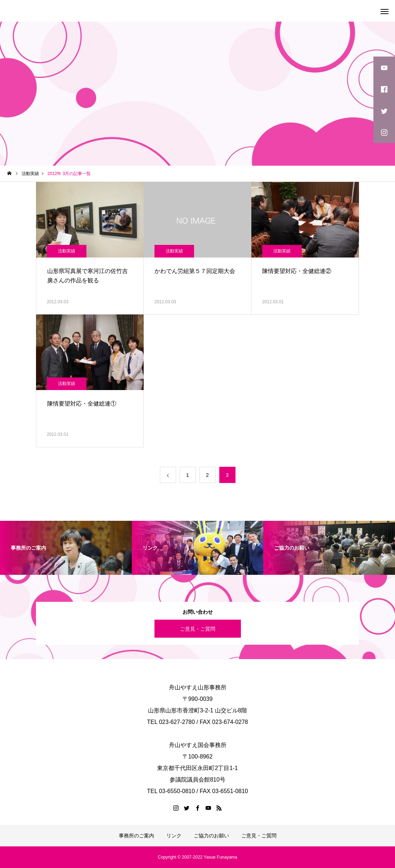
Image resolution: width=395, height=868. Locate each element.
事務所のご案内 (136, 836)
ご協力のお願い (211, 836)
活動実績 (67, 251)
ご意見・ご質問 (198, 628)
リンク (174, 836)
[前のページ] (168, 475)
